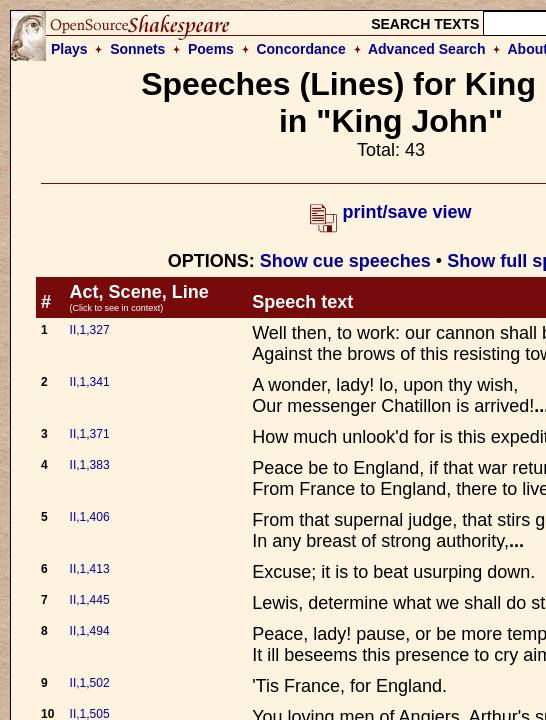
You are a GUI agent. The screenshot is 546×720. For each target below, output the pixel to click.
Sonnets (137, 49)
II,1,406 (90, 517)
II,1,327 (90, 330)
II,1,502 (90, 683)
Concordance (300, 49)
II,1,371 (90, 434)
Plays (69, 49)
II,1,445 (90, 600)
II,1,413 (90, 569)
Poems (211, 49)
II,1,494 (90, 631)
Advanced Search (427, 49)
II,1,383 (90, 465)
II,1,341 (90, 382)
